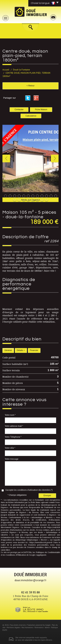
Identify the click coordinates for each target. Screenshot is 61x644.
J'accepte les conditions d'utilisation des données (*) (29, 490)
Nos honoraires (27, 627)
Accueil (6, 70)
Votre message (12, 459)
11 (51, 196)
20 (47, 200)
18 (37, 200)
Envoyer (47, 496)
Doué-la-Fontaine (21, 70)
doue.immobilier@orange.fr (30, 580)
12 (56, 196)
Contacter (19, 110)
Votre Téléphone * (13, 437)
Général (8, 350)
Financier (34, 350)
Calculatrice (31, 116)
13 (15, 200)
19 (42, 200)
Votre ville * (10, 448)
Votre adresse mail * (14, 426)
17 (33, 200)
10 (47, 196)
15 (24, 200)
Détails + (21, 350)
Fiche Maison (41, 110)
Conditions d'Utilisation (16, 555)
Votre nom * (10, 415)
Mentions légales (13, 627)
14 (19, 200)
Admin (47, 627)
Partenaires (39, 627)
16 (28, 200)
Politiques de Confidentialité (48, 552)
